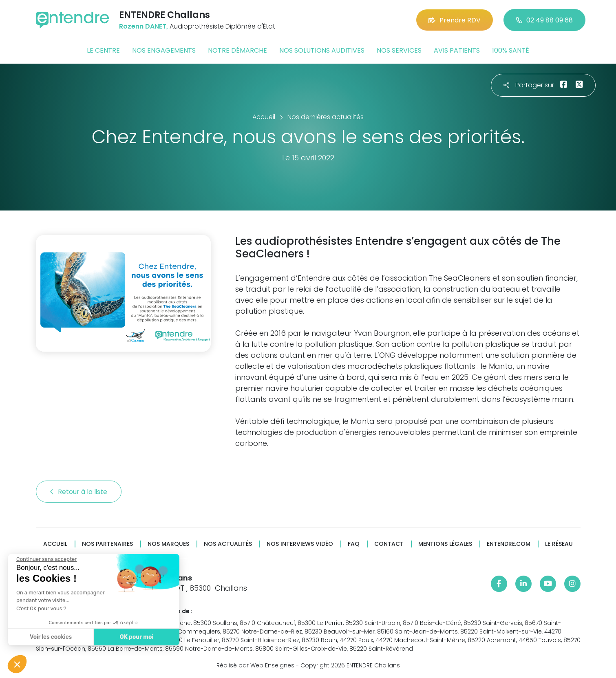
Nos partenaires (107, 544)
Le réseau (559, 544)
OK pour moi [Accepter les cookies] (136, 637)
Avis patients (457, 50)
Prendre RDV (455, 20)
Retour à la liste (79, 492)
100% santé (511, 50)
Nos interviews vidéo (300, 544)
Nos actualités (228, 544)
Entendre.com (509, 544)
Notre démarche (237, 50)
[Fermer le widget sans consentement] (46, 559)
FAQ (354, 544)
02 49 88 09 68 (544, 20)
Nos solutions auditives (322, 50)
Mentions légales (445, 544)
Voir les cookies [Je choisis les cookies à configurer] (50, 637)
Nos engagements (164, 50)
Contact (389, 544)
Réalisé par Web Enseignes (255, 665)
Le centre (103, 50)
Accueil (55, 544)
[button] (17, 664)
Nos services (399, 50)
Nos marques (168, 544)
